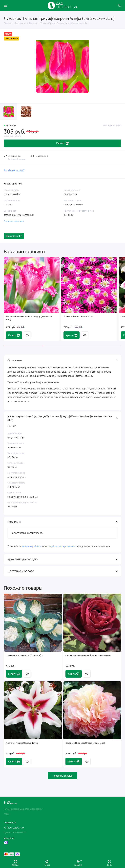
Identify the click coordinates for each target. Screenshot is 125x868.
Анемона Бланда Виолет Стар (78, 317)
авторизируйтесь (31, 546)
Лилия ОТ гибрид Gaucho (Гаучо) (22, 743)
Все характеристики (14, 221)
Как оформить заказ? (14, 170)
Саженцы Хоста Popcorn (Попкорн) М (25, 655)
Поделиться (14, 236)
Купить (14, 335)
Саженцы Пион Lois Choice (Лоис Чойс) (85, 743)
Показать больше (63, 776)
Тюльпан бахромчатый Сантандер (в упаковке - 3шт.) (30, 318)
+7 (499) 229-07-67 (14, 828)
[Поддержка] (120, 6)
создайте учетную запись (61, 546)
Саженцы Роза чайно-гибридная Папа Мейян (88, 655)
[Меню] (6, 6)
